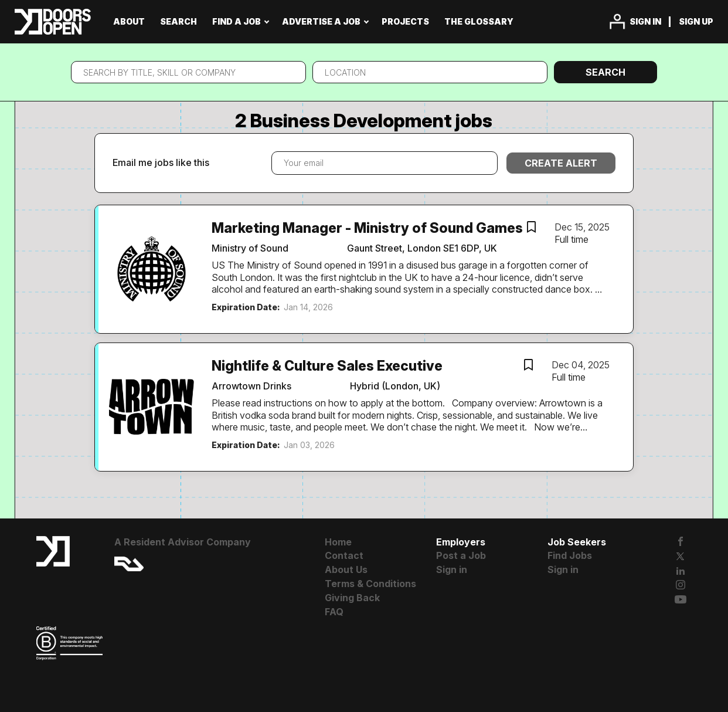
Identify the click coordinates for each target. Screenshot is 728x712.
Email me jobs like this (161, 162)
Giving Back (352, 598)
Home (338, 542)
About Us (346, 569)
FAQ (334, 612)
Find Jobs (570, 555)
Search (605, 72)
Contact (344, 555)
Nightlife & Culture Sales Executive (327, 366)
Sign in (645, 21)
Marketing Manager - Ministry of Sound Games (367, 228)
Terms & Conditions (370, 584)
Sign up (696, 21)
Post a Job (461, 555)
